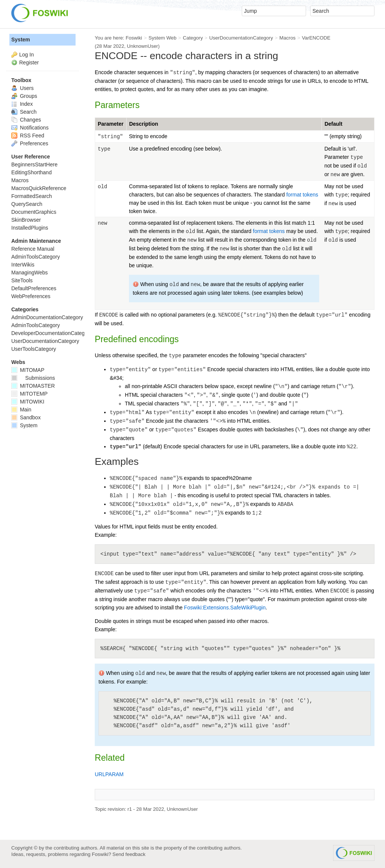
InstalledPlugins (30, 228)
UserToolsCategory (34, 349)
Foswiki (134, 38)
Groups (24, 96)
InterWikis (23, 265)
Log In (27, 55)
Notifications (30, 128)
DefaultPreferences (34, 288)
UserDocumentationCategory (241, 38)
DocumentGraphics (34, 212)
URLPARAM (109, 774)
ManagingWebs (30, 273)
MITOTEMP (30, 394)
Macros (287, 38)
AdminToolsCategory (36, 257)
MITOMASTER (33, 386)
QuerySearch (27, 204)
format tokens (302, 195)
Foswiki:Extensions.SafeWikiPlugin (225, 608)
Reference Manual (33, 249)
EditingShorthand (31, 172)
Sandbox (26, 417)
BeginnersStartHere (34, 164)
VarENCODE (316, 38)
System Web (162, 38)
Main (21, 410)
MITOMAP (28, 370)
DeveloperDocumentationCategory (52, 333)
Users (22, 88)
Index (22, 104)
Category (193, 38)
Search (24, 112)
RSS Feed (28, 136)
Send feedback (129, 854)
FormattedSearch (32, 196)
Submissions (33, 378)
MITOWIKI (28, 402)
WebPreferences (31, 296)
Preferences (30, 143)
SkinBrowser (26, 220)
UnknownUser (143, 46)
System (21, 40)
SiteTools (22, 280)
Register (29, 62)
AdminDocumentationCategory (47, 317)
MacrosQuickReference (39, 188)
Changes (26, 120)
